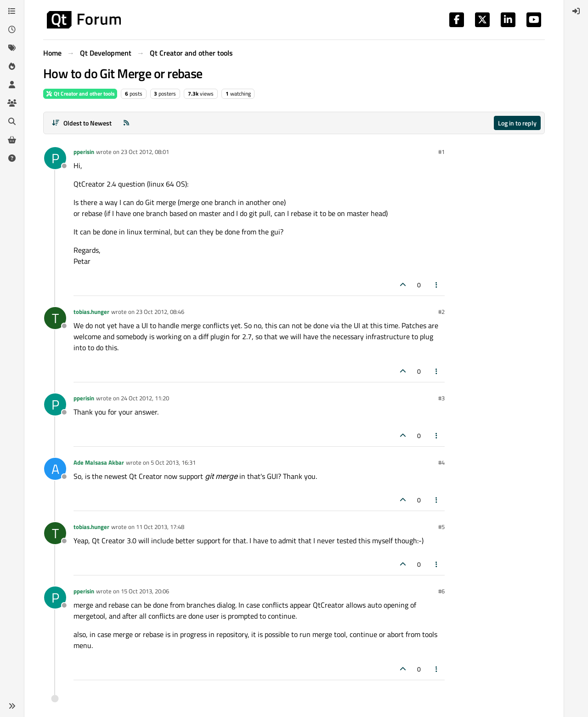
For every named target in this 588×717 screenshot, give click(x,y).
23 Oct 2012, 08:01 (145, 152)
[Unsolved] (12, 158)
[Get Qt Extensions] (12, 140)
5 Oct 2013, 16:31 (173, 462)
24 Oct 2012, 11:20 (145, 398)
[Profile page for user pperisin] (55, 158)
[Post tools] (437, 285)
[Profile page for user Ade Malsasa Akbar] (55, 469)
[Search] (12, 121)
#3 (441, 398)
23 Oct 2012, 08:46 (160, 312)
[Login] (576, 11)
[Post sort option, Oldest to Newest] (82, 123)
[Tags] (12, 48)
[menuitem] (576, 11)
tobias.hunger (91, 312)
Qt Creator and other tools (80, 94)
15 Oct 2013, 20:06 (145, 591)
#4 (441, 462)
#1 (441, 152)
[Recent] (12, 29)
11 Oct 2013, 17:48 (160, 527)
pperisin (84, 152)
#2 (441, 312)
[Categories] (12, 11)
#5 (441, 527)
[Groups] (12, 103)
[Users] (12, 85)
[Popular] (12, 66)
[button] (12, 706)
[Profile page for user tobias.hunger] (55, 318)
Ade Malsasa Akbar (99, 462)
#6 (441, 591)
